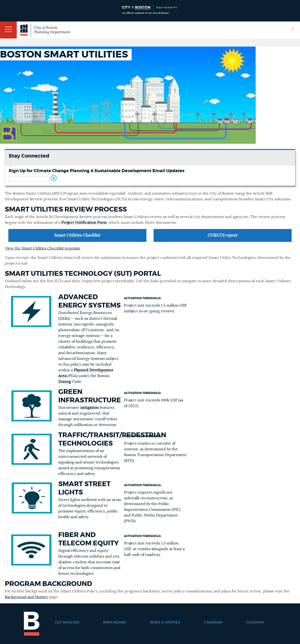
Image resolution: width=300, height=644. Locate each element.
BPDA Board (115, 623)
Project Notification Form (84, 223)
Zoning (65, 382)
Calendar (213, 623)
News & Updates (165, 623)
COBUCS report (223, 235)
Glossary (255, 623)
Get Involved (67, 623)
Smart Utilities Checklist (77, 235)
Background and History (26, 597)
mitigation (89, 408)
